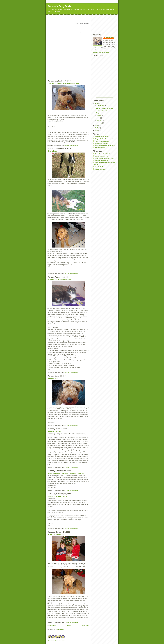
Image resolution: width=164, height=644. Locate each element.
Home (69, 626)
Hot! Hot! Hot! (53, 378)
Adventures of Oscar (102, 137)
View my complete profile (101, 52)
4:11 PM (67, 490)
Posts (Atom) (60, 629)
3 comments (74, 490)
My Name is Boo (100, 169)
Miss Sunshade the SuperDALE (105, 145)
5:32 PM (67, 373)
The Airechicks (100, 148)
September (100, 106)
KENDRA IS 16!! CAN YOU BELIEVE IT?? (63, 83)
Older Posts (86, 626)
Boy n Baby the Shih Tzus (103, 154)
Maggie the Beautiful (102, 143)
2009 (97, 103)
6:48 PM (67, 426)
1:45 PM (67, 529)
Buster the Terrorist (101, 156)
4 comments (74, 529)
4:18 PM (67, 145)
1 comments (74, 373)
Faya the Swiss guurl (102, 141)
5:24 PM (67, 622)
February (100, 120)
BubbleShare (84, 32)
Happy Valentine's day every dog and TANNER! (66, 473)
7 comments (74, 467)
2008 (97, 125)
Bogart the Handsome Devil (104, 139)
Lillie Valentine (109, 38)
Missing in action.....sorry (57, 496)
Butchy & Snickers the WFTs (104, 158)
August (99, 115)
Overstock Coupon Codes (56, 641)
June (98, 118)
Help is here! (52, 151)
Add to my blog (91, 32)
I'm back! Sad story (55, 431)
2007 (97, 128)
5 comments (74, 426)
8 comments (74, 145)
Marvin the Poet (100, 167)
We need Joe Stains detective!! (59, 280)
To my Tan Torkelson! (56, 535)
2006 (97, 130)
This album (72, 32)
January (99, 123)
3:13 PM (67, 274)
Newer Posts (52, 626)
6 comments (74, 622)
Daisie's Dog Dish (59, 6)
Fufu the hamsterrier (102, 160)
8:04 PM (67, 467)
